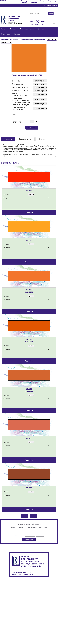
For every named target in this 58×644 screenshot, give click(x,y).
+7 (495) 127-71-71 (23, 572)
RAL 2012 (29, 438)
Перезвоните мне (12, 14)
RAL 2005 (29, 191)
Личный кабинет (51, 6)
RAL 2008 (29, 290)
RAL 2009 (29, 339)
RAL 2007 (29, 240)
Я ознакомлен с (29, 536)
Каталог (4, 29)
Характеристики (25, 139)
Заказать (32, 128)
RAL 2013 (29, 488)
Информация (41, 29)
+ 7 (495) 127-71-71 (39, 11)
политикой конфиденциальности (34, 536)
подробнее (29, 212)
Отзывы (42, 139)
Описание (8, 139)
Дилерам (14, 29)
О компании (6, 34)
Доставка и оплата (27, 29)
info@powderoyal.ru (40, 8)
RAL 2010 (29, 389)
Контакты (17, 34)
